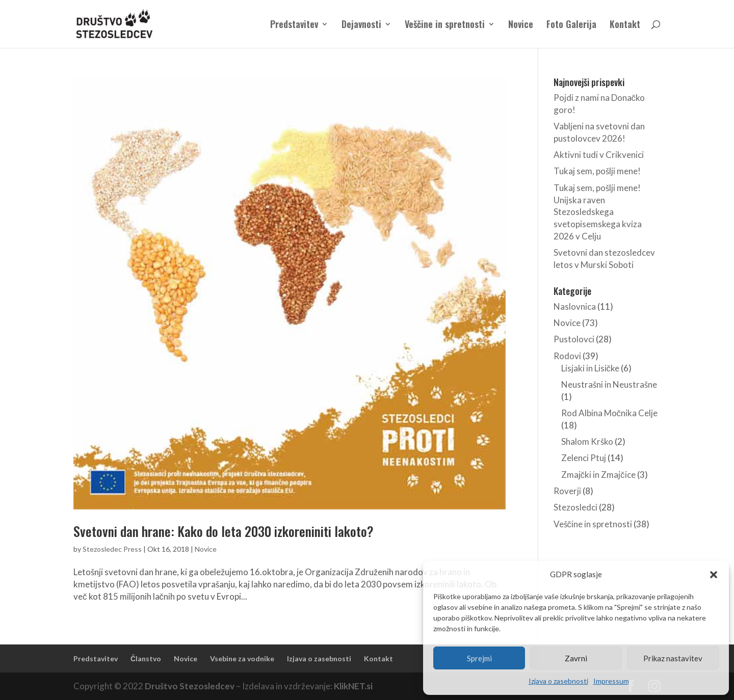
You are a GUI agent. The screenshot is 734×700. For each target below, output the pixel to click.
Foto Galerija (571, 25)
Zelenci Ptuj (584, 458)
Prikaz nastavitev (673, 658)
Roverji (567, 491)
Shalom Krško (587, 441)
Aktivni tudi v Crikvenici (599, 155)
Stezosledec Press (112, 549)
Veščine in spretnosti (445, 25)
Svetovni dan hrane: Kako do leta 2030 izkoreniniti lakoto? (224, 531)
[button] (714, 575)
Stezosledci (575, 507)
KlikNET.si (353, 686)
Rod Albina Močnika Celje (610, 413)
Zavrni (576, 658)
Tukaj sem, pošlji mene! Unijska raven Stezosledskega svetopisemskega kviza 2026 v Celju (598, 212)
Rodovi (567, 356)
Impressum (611, 681)
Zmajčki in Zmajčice (598, 475)
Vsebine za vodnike (242, 658)
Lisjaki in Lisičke (591, 368)
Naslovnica (575, 306)
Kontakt (625, 25)
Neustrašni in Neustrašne (609, 384)
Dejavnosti (361, 25)
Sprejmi (479, 658)
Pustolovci (574, 339)
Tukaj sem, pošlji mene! (597, 171)
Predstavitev (294, 25)
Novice (521, 25)
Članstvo (146, 658)
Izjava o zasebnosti (558, 681)
